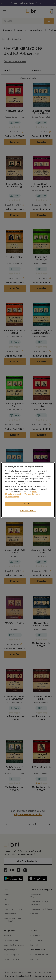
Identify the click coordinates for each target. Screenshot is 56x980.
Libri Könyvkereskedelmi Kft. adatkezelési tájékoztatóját (22, 494)
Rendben (28, 504)
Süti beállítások (28, 511)
